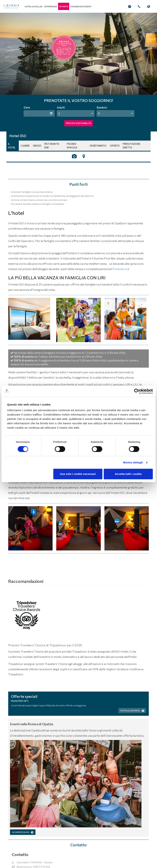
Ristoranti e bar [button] (52, 146)
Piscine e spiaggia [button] (72, 146)
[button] (64, 6)
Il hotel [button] (12, 146)
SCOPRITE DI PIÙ (23, 832)
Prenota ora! (121, 269)
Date (27, 107)
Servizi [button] (37, 146)
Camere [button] (25, 146)
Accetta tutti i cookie (128, 474)
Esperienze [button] (51, 6)
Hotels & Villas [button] (34, 6)
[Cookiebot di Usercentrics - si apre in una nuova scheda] (137, 391)
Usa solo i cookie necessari (78, 474)
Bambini (102, 107)
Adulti (61, 107)
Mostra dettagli (133, 462)
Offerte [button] (115, 146)
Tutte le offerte (132, 710)
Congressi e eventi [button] (81, 6)
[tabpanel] (78, 72)
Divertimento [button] (98, 146)
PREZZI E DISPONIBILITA (78, 123)
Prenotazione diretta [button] (131, 146)
